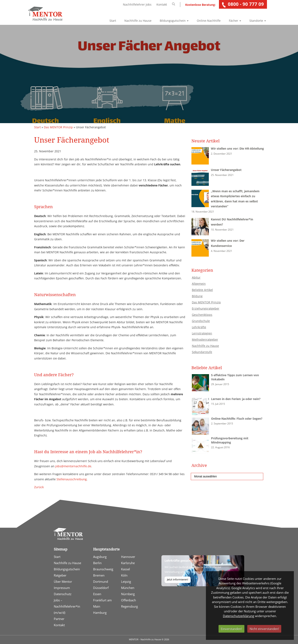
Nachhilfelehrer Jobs (137, 4)
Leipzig (126, 582)
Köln (124, 575)
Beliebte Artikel (202, 290)
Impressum (62, 588)
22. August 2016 (220, 447)
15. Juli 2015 (218, 404)
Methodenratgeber (205, 339)
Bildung (197, 296)
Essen (97, 594)
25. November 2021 (222, 175)
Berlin (97, 563)
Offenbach (129, 600)
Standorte (258, 21)
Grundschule (201, 321)
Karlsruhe (128, 563)
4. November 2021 (222, 251)
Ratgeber (60, 575)
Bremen (99, 575)
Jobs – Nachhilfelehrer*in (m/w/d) (67, 606)
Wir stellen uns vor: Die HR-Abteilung (237, 148)
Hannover (128, 557)
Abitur (196, 277)
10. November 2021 (222, 230)
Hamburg (100, 613)
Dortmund (101, 582)
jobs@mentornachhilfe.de (73, 466)
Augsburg (100, 557)
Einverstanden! (231, 629)
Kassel (126, 569)
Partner (59, 619)
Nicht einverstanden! (264, 629)
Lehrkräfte (199, 327)
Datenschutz (63, 594)
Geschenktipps (202, 315)
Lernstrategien (202, 333)
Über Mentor (63, 582)
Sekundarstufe (202, 352)
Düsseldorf (101, 588)
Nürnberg (128, 594)
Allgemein (199, 284)
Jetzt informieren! (178, 579)
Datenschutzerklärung (239, 616)
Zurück (39, 487)
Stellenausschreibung (72, 479)
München (128, 588)
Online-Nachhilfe (209, 21)
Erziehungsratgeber (206, 308)
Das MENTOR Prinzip (58, 127)
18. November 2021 (203, 212)
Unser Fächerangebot (226, 170)
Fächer (235, 21)
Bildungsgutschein (174, 21)
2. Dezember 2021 (222, 154)
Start (113, 21)
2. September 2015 (222, 424)
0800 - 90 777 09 (246, 4)
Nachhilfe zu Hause (138, 21)
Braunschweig (103, 569)
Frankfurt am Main (102, 603)
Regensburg (129, 606)
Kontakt (162, 4)
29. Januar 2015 (220, 384)
